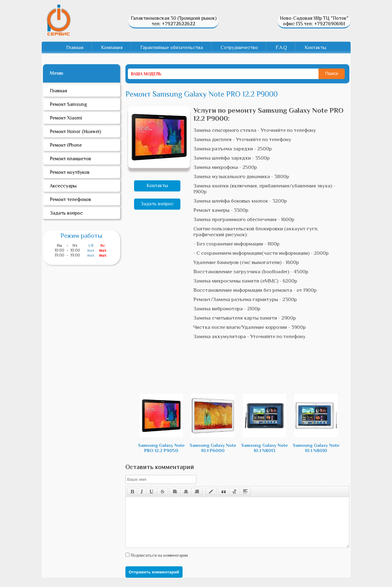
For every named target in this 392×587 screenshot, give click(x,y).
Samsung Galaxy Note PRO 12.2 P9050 (161, 423)
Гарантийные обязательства (172, 48)
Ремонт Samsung (68, 104)
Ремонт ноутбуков (70, 172)
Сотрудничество (239, 48)
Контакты (315, 48)
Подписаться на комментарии (159, 564)
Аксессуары (63, 186)
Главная (75, 48)
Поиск (332, 73)
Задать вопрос (157, 204)
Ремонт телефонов (70, 199)
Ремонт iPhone (66, 145)
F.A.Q (281, 48)
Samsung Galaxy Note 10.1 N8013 (265, 423)
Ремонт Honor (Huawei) (75, 132)
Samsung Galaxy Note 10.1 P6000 (213, 423)
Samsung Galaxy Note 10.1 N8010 (316, 423)
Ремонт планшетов (70, 159)
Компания (112, 48)
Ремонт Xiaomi (66, 118)
